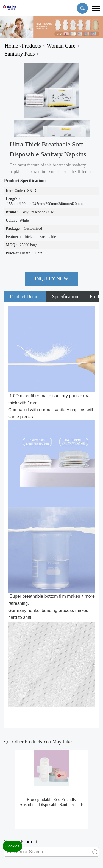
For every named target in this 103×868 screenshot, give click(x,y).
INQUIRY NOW (52, 279)
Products (31, 46)
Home (11, 46)
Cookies (12, 846)
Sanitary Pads (20, 54)
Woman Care (61, 46)
